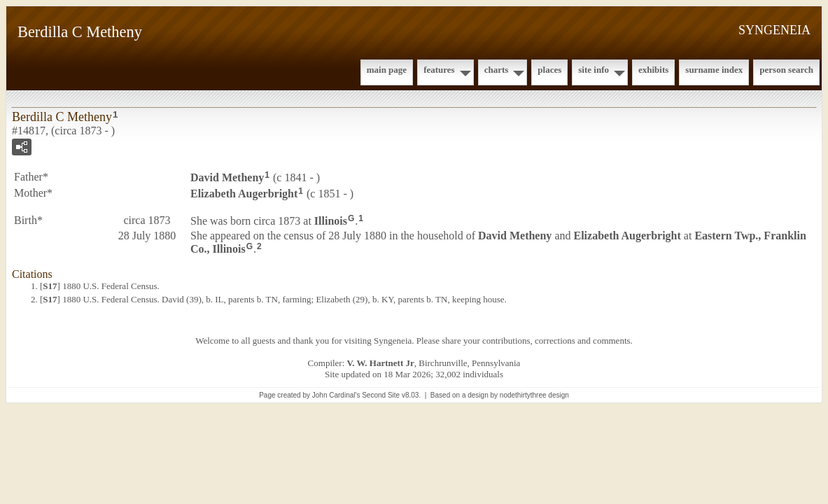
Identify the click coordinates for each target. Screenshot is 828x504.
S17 (50, 286)
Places (549, 70)
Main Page (387, 70)
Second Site (381, 395)
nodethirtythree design (534, 395)
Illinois (331, 220)
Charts (497, 70)
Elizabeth (244, 194)
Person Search (786, 70)
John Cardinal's (336, 395)
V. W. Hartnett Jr (381, 363)
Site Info (594, 70)
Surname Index (714, 70)
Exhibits (653, 70)
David (227, 177)
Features (439, 70)
